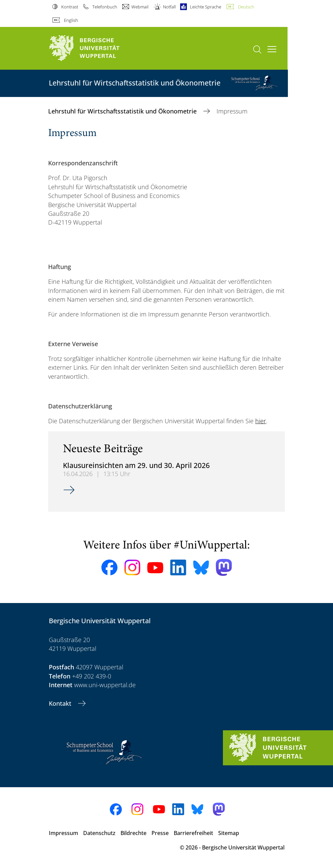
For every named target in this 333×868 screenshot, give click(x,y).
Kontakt (61, 703)
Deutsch (246, 7)
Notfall (169, 7)
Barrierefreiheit (193, 833)
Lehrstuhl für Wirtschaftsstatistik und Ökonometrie (123, 111)
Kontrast (70, 7)
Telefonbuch (105, 7)
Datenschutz (99, 833)
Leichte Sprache (206, 7)
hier (261, 421)
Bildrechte (134, 833)
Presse (160, 833)
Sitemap (229, 833)
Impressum (63, 833)
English (71, 20)
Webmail (140, 7)
